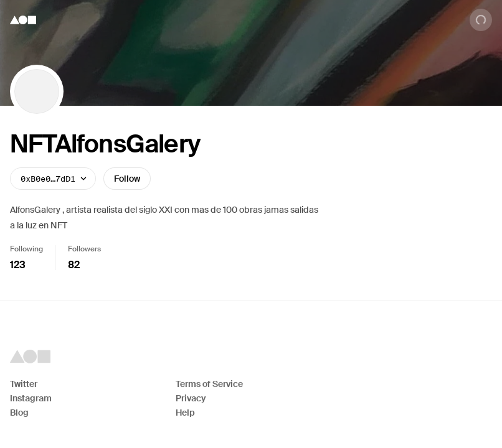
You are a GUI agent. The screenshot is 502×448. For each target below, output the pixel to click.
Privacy (191, 398)
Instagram (31, 398)
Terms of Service (209, 384)
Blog (19, 413)
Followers (84, 249)
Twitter (24, 384)
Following (26, 249)
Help (185, 413)
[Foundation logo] (23, 20)
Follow (127, 179)
